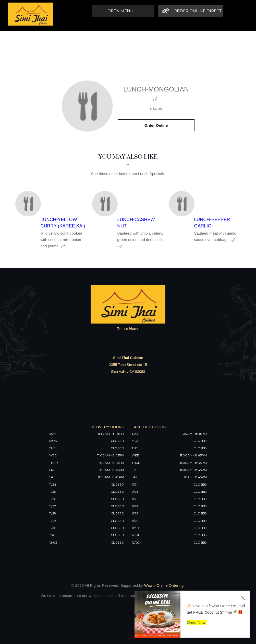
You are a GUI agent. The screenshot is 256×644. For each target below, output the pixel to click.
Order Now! (197, 622)
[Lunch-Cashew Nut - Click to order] (106, 204)
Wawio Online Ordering (164, 585)
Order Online (156, 125)
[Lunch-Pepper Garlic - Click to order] (183, 204)
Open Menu (120, 11)
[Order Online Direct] (191, 11)
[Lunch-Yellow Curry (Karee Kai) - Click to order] (29, 204)
